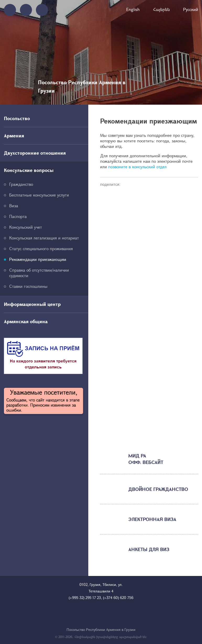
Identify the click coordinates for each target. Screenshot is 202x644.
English (133, 9)
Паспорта (18, 216)
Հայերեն (161, 9)
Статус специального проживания (41, 248)
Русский (191, 9)
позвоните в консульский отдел (137, 167)
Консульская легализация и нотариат (44, 238)
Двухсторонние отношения (35, 153)
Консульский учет (26, 227)
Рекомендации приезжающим (38, 259)
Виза (14, 206)
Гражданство (21, 184)
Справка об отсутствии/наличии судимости (39, 273)
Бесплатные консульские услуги (39, 195)
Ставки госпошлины (28, 286)
